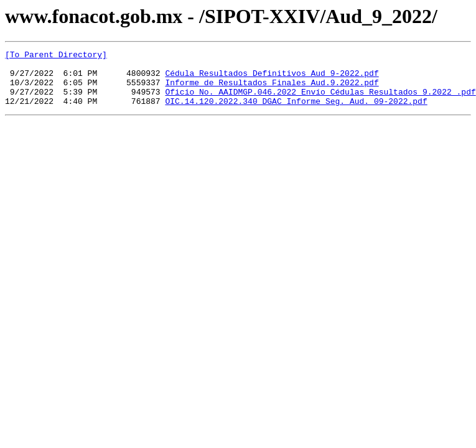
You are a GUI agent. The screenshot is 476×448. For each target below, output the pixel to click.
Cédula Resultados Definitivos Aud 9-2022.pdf (272, 78)
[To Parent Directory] (56, 56)
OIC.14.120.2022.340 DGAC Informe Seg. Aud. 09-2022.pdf (296, 112)
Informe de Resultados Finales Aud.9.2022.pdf (272, 90)
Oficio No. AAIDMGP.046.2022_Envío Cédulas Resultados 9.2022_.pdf (320, 101)
